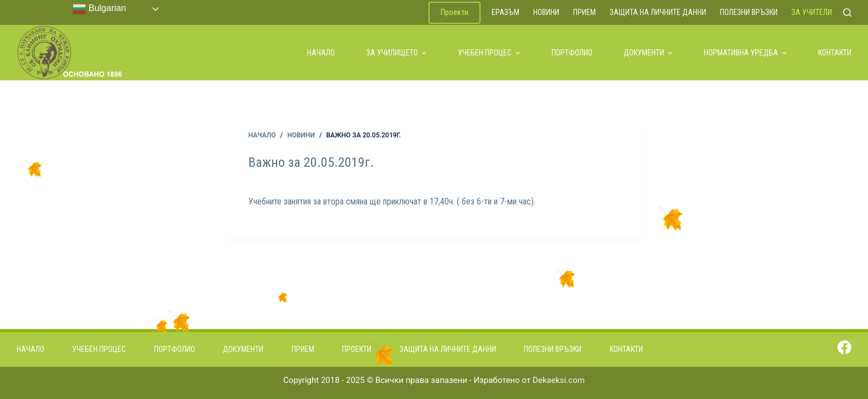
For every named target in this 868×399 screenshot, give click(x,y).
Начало (321, 53)
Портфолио (572, 53)
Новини (546, 12)
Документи (648, 53)
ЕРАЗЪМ (506, 12)
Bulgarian (99, 9)
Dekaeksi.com (559, 380)
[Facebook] (844, 347)
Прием (584, 12)
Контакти (835, 53)
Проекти (455, 12)
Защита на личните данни (658, 12)
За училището (396, 53)
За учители (812, 12)
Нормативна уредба (745, 53)
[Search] (847, 12)
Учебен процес (489, 53)
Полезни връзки (749, 12)
